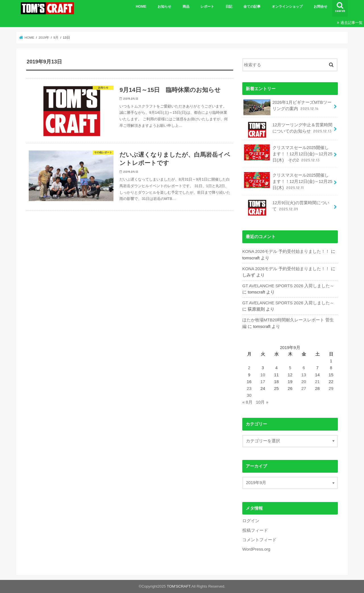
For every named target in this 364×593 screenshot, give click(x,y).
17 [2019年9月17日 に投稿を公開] (263, 382)
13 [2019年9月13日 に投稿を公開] (304, 375)
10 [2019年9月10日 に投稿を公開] (263, 375)
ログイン (251, 521)
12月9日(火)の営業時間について (286, 208)
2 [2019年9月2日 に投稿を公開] (249, 368)
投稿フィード (255, 530)
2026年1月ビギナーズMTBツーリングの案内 (287, 107)
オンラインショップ (287, 7)
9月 (56, 38)
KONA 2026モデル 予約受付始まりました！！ (286, 251)
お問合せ (320, 7)
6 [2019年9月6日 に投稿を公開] (304, 368)
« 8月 (247, 402)
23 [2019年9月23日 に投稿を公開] (249, 389)
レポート (207, 7)
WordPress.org (256, 549)
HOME (141, 7)
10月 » (262, 402)
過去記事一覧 (351, 23)
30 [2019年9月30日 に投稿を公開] (249, 395)
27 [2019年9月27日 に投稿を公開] (304, 389)
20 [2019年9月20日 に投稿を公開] (304, 382)
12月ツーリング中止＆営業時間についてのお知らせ (288, 130)
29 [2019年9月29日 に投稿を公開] (331, 389)
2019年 (44, 38)
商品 (186, 7)
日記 (229, 7)
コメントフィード (259, 540)
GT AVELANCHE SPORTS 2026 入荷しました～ (288, 286)
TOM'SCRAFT (179, 586)
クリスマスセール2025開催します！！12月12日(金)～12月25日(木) (288, 181)
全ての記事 (252, 7)
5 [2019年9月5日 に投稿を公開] (290, 368)
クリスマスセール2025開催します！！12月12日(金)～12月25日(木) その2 (288, 154)
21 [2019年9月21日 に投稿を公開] (318, 382)
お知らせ (164, 7)
